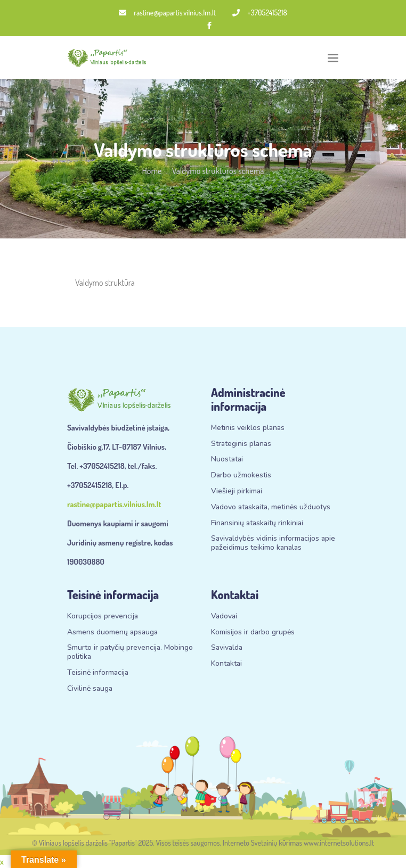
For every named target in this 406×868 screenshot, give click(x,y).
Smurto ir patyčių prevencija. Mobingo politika (130, 652)
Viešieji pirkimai (237, 491)
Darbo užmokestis (241, 476)
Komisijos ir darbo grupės (253, 633)
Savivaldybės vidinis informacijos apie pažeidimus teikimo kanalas (273, 543)
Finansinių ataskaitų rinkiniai (257, 523)
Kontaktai (226, 664)
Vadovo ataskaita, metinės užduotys (271, 507)
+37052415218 (259, 13)
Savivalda (227, 648)
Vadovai (224, 617)
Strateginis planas (241, 444)
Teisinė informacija (98, 673)
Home (152, 171)
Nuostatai (227, 460)
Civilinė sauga (90, 689)
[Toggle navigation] (333, 58)
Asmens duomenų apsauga (112, 633)
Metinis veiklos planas (248, 428)
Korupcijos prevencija (103, 617)
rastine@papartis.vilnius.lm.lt (167, 13)
